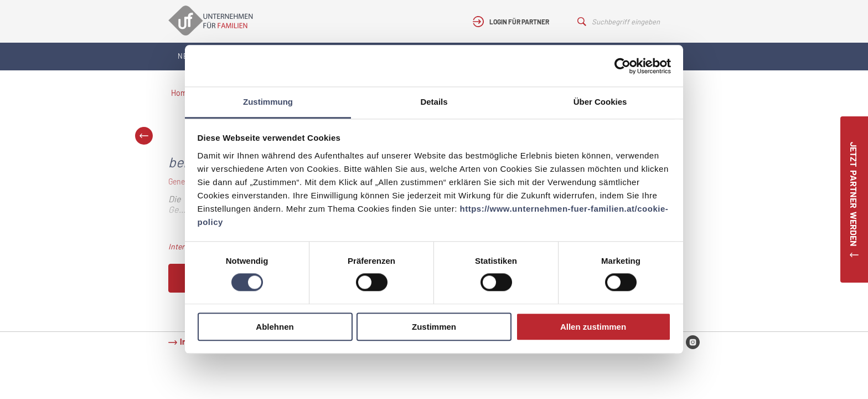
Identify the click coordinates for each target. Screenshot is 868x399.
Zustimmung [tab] (268, 102)
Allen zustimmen (593, 327)
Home (181, 93)
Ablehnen (275, 327)
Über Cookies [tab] (600, 102)
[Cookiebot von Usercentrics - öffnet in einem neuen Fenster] (622, 66)
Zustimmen (434, 327)
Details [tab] (434, 102)
